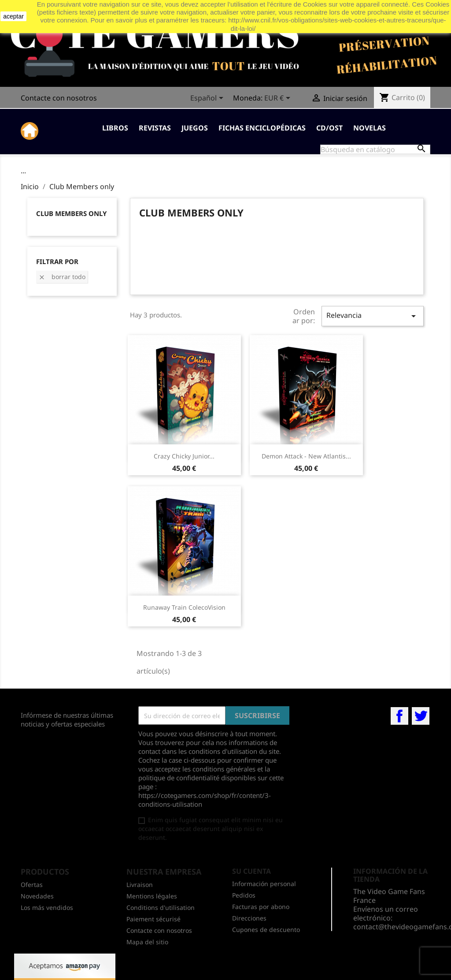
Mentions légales (152, 896)
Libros (115, 128)
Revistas (155, 128)
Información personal (264, 884)
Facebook (399, 716)
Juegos (195, 128)
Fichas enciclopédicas (262, 128)
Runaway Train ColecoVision (184, 607)
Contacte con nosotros (59, 98)
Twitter (421, 716)
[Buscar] (375, 149)
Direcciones (249, 918)
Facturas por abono (261, 907)
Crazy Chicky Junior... (184, 456)
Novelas (370, 128)
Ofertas (32, 885)
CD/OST (329, 128)
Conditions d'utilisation (161, 907)
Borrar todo (62, 277)
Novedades (37, 896)
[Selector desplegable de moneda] (279, 99)
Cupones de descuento (266, 930)
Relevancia (373, 316)
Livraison (140, 885)
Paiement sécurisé (153, 919)
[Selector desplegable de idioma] (208, 99)
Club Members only (71, 213)
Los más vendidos (47, 907)
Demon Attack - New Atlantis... (306, 456)
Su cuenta (251, 871)
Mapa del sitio (147, 942)
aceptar (13, 16)
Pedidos (244, 895)
